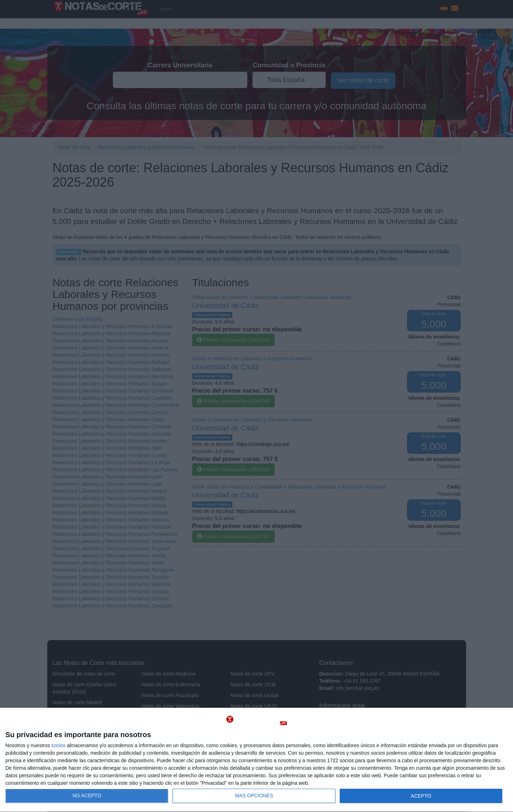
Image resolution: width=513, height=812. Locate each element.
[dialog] (256, 760)
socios (58, 745)
